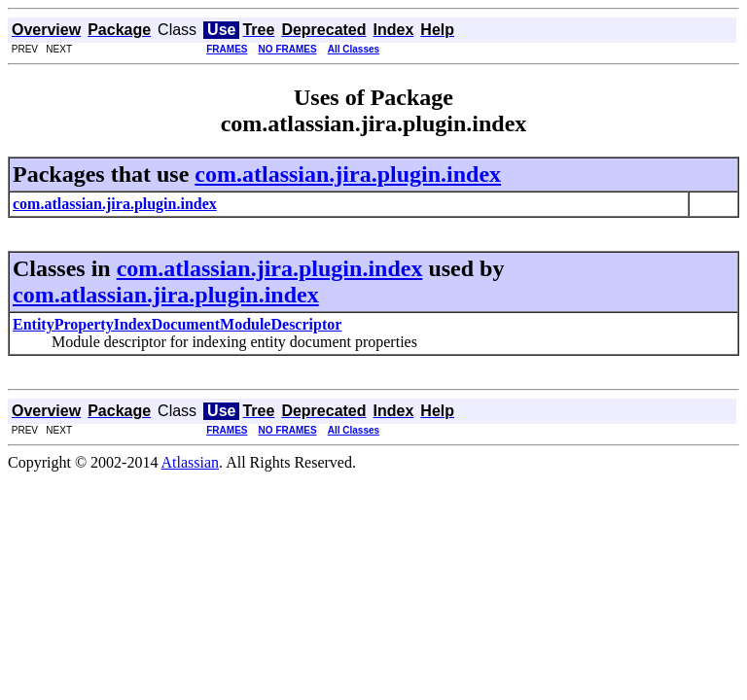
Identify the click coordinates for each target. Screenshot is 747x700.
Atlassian (191, 462)
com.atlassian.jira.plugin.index (348, 174)
